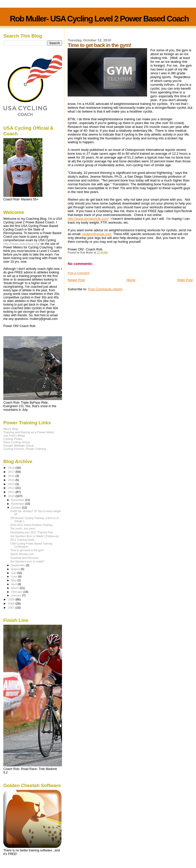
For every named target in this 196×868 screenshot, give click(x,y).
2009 (12, 599)
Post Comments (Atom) (105, 289)
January (17, 595)
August (16, 569)
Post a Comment (78, 273)
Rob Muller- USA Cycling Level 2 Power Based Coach (99, 19)
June (15, 576)
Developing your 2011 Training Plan (32, 532)
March (16, 588)
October (17, 508)
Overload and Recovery (24, 558)
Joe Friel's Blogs (14, 435)
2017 (12, 472)
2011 (12, 492)
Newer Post (76, 280)
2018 (12, 468)
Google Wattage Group (19, 445)
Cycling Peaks (13, 439)
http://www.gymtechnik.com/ (88, 219)
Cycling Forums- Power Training (25, 449)
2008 (12, 603)
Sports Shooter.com (22, 554)
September (19, 565)
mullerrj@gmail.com (97, 234)
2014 (12, 480)
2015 (12, 476)
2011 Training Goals (22, 540)
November (18, 504)
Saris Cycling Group (17, 442)
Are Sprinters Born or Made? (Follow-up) (34, 536)
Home (131, 280)
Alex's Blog (11, 429)
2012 (12, 488)
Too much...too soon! (23, 528)
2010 (12, 496)
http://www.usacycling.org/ (22, 244)
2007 (12, 607)
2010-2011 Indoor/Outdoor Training (31, 525)
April (14, 584)
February (17, 592)
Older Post (185, 280)
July (14, 573)
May (14, 580)
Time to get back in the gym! (27, 550)
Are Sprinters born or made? (27, 561)
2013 (12, 484)
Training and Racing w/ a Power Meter (29, 432)
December (18, 500)
